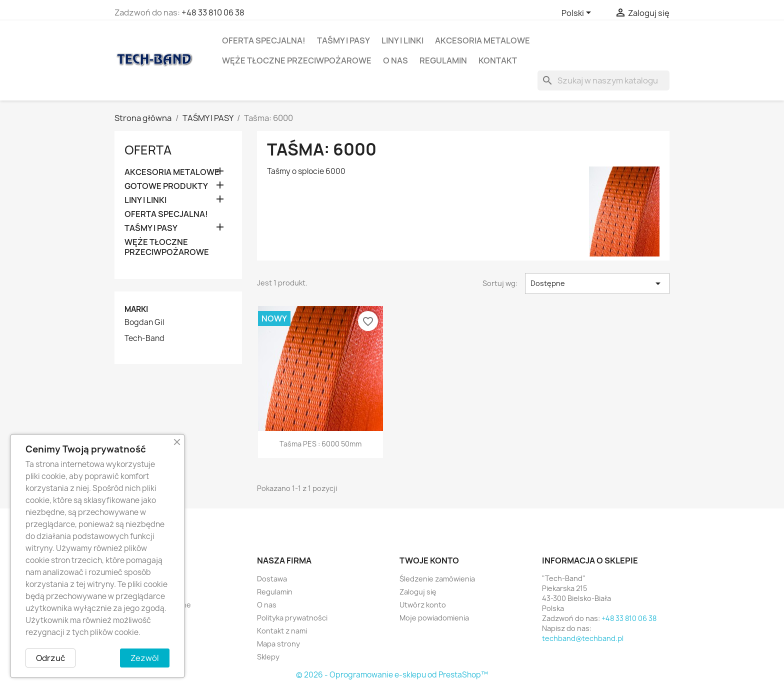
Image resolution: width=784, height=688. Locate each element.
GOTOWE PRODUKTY (166, 186)
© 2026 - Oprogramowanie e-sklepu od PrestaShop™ (392, 675)
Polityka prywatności (292, 618)
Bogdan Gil (144, 322)
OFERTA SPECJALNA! (264, 40)
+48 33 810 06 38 (213, 12)
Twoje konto (429, 560)
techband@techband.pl (583, 638)
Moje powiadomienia (434, 618)
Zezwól (145, 658)
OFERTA (148, 150)
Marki (136, 309)
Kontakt (498, 60)
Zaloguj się (418, 592)
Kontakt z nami (282, 631)
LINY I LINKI (402, 40)
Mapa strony (278, 644)
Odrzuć (50, 658)
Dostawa (272, 579)
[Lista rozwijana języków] (578, 13)
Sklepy (268, 657)
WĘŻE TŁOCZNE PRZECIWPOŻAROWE (297, 60)
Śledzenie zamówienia (437, 579)
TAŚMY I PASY (343, 40)
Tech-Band (144, 338)
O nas (395, 60)
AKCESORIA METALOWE (482, 40)
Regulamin (443, 60)
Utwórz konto (423, 605)
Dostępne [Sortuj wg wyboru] (597, 283)
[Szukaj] (603, 80)
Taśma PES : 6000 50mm (320, 444)
